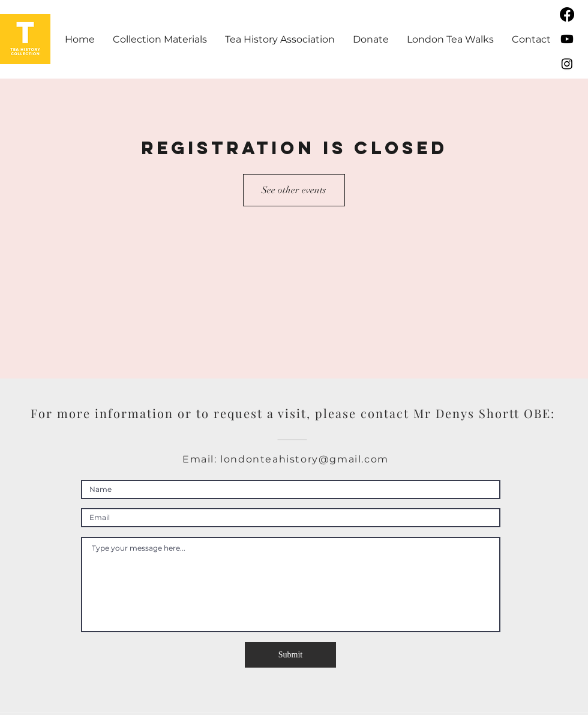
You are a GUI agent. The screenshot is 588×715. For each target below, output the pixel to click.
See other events (294, 190)
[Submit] (290, 655)
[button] (160, 39)
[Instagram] (567, 64)
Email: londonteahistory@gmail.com (286, 459)
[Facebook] (567, 14)
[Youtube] (567, 39)
